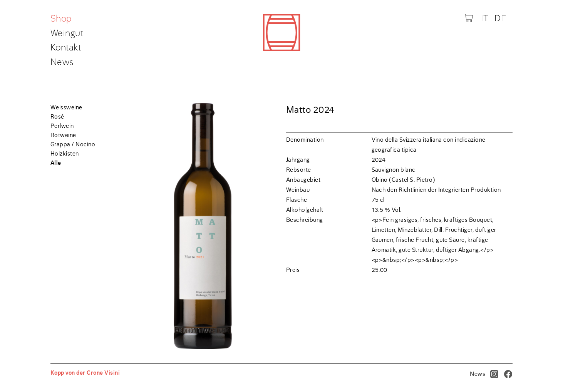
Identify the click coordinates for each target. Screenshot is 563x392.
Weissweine (66, 107)
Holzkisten (65, 154)
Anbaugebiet (303, 180)
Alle (56, 163)
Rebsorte (299, 170)
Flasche (297, 200)
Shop (62, 19)
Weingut (67, 34)
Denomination (305, 140)
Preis (293, 270)
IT (485, 18)
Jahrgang (298, 160)
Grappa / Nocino (73, 144)
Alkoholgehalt (305, 210)
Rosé (57, 117)
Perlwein (62, 126)
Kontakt (66, 48)
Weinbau (298, 190)
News (62, 62)
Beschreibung (305, 220)
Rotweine (63, 135)
